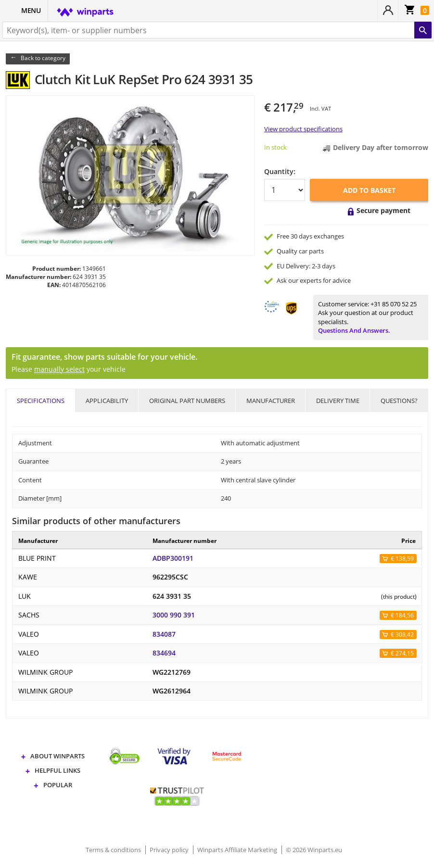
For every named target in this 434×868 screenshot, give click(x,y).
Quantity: (280, 171)
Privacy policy (170, 850)
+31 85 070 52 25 (394, 304)
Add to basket (369, 190)
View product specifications (303, 129)
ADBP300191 (173, 558)
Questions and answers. (354, 330)
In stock (275, 147)
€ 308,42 (402, 635)
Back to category (43, 58)
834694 (164, 653)
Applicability (107, 401)
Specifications (41, 401)
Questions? (399, 401)
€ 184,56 (402, 615)
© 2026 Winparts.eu (314, 850)
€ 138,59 (402, 559)
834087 (164, 634)
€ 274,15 (402, 653)
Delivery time (338, 401)
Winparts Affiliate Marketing (238, 850)
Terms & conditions (114, 850)
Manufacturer (271, 401)
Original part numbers (187, 401)
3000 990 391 (174, 615)
